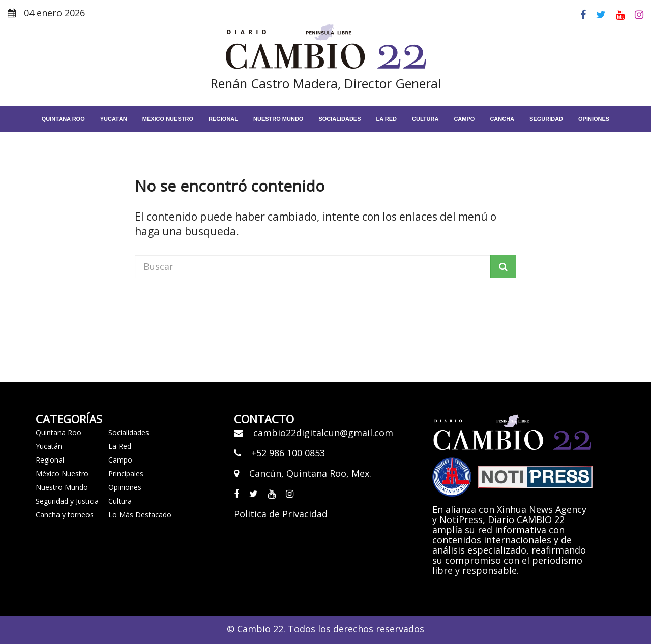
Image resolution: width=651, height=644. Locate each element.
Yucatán (114, 119)
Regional (223, 119)
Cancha (502, 119)
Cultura (425, 119)
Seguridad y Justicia (67, 501)
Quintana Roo (63, 119)
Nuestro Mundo (278, 119)
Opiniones (594, 119)
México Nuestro (168, 119)
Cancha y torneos (65, 515)
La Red (120, 446)
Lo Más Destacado (140, 515)
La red (387, 119)
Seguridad (546, 119)
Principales (126, 473)
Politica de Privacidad (281, 514)
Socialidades (339, 119)
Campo (464, 119)
